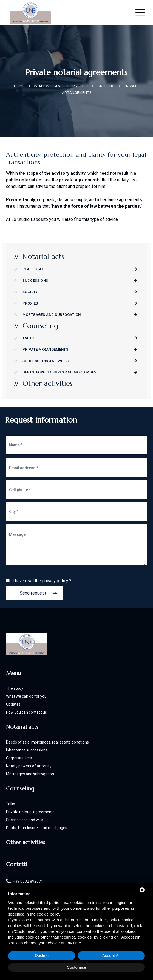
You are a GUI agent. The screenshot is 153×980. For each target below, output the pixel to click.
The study (15, 688)
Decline (42, 955)
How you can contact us (26, 712)
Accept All (111, 955)
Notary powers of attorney (29, 766)
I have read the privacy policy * (42, 581)
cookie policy (49, 914)
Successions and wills (46, 361)
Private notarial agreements (30, 812)
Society (30, 292)
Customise (77, 967)
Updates (13, 704)
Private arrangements (45, 349)
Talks (28, 338)
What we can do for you (26, 696)
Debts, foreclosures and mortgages (59, 372)
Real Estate (34, 269)
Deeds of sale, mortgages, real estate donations (47, 742)
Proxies (30, 303)
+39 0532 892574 (28, 881)
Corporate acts (19, 758)
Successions (35, 281)
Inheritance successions (27, 750)
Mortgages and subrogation (52, 315)
